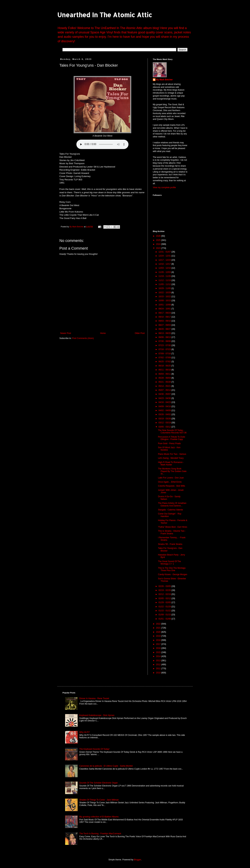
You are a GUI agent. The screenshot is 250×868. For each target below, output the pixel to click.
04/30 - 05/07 (165, 394)
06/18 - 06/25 (165, 366)
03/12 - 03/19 (165, 423)
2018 (159, 640)
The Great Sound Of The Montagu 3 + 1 (169, 563)
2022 (159, 624)
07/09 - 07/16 (165, 354)
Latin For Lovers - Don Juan (171, 478)
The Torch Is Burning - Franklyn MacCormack (100, 834)
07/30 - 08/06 (165, 341)
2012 (159, 665)
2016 (159, 648)
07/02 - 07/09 (165, 358)
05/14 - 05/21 (165, 386)
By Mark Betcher (164, 80)
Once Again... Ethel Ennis (170, 482)
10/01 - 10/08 (165, 305)
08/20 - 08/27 (165, 329)
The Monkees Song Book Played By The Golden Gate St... (172, 471)
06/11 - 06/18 (165, 370)
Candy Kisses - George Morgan (173, 574)
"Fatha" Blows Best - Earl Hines (173, 527)
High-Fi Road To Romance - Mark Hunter (171, 463)
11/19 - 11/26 (165, 276)
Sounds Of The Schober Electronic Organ (99, 783)
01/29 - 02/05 (165, 602)
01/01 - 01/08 (165, 619)
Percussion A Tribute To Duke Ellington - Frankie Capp (172, 438)
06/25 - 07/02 (165, 362)
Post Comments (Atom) (83, 338)
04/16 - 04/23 (165, 402)
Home (103, 333)
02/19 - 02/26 (165, 590)
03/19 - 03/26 (165, 419)
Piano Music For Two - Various (172, 454)
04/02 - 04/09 (165, 410)
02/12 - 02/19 (165, 594)
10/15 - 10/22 (165, 297)
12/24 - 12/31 (165, 256)
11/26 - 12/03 (165, 272)
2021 (159, 628)
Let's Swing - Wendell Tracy (171, 458)
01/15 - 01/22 (165, 611)
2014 (159, 656)
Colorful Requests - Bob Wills (172, 486)
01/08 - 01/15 (165, 615)
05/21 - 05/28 (165, 382)
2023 (159, 248)
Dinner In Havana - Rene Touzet (94, 698)
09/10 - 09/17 (165, 317)
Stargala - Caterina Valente (170, 510)
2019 (159, 636)
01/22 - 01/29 (165, 607)
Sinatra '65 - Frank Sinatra (170, 544)
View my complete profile (164, 187)
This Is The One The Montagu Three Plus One (172, 569)
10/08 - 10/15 (165, 301)
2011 (159, 669)
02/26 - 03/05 (165, 586)
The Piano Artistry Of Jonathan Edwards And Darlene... (172, 504)
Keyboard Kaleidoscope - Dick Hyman (97, 715)
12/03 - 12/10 (165, 268)
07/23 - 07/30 (165, 345)
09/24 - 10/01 (165, 309)
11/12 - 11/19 (165, 280)
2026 (159, 236)
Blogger (137, 860)
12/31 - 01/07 (165, 252)
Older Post (140, 333)
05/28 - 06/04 (165, 378)
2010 (159, 673)
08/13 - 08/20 (165, 333)
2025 (159, 240)
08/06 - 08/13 (165, 337)
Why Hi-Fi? (84, 732)
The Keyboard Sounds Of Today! (94, 749)
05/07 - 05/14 (165, 390)
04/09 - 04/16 (165, 406)
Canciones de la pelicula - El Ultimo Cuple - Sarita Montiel (106, 766)
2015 (159, 652)
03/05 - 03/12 (165, 427)
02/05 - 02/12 (165, 598)
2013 (159, 661)
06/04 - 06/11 (165, 374)
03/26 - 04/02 (165, 414)
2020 (159, 632)
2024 (159, 244)
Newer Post (66, 333)
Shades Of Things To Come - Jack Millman (99, 800)
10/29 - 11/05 (165, 288)
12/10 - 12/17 (165, 264)
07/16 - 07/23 (165, 349)
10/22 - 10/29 (165, 293)
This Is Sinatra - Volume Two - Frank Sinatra (172, 532)
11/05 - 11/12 (165, 284)
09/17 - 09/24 (165, 313)
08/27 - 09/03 (165, 325)
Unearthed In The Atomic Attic (105, 15)
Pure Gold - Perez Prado (169, 443)
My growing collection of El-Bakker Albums (99, 817)
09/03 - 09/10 (165, 321)
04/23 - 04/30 (165, 398)
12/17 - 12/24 (165, 260)
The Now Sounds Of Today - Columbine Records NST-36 (172, 431)
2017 (159, 644)
